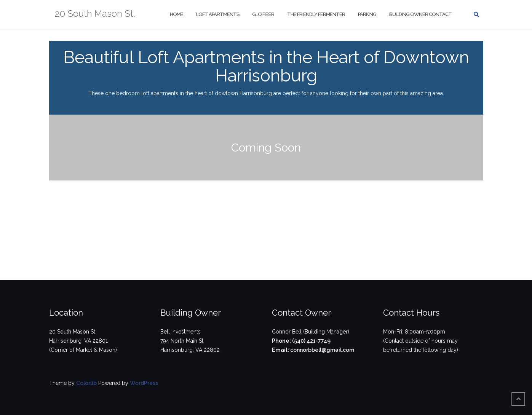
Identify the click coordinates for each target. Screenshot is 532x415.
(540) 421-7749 (311, 341)
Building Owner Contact (420, 14)
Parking (367, 14)
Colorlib (86, 383)
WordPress (144, 383)
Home (176, 14)
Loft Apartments (217, 14)
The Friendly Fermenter (316, 14)
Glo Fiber (263, 14)
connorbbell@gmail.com (322, 350)
